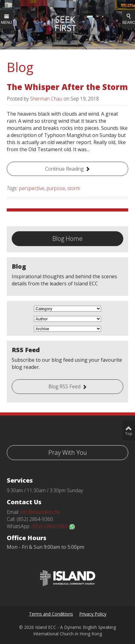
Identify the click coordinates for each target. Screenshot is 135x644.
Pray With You (68, 452)
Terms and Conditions (51, 614)
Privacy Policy (93, 614)
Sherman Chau (46, 99)
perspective (32, 188)
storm (74, 188)
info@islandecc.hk (40, 512)
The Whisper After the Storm (67, 87)
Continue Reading (64, 169)
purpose (56, 188)
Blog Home (67, 239)
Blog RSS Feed (64, 386)
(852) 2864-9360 (53, 526)
